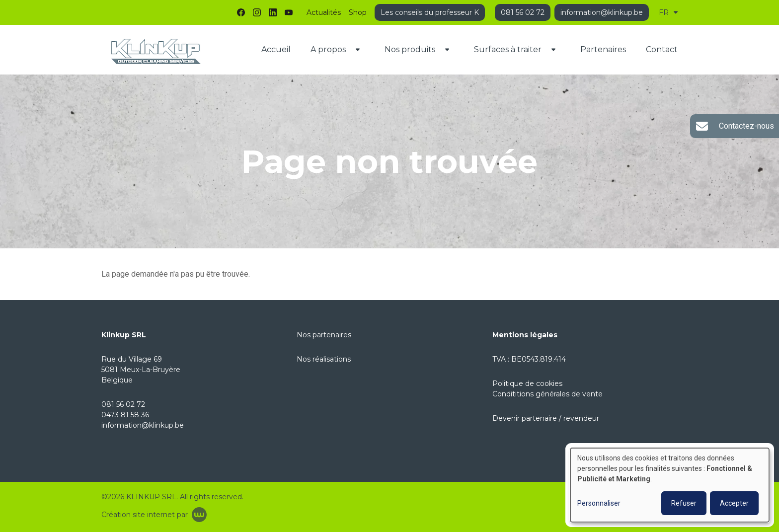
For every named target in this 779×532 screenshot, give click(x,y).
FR (668, 12)
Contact (662, 49)
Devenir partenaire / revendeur (546, 418)
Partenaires (603, 49)
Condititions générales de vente (547, 394)
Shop (358, 12)
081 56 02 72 (123, 404)
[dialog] (670, 485)
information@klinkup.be (143, 425)
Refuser (684, 503)
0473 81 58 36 (125, 415)
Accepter (734, 503)
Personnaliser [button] (599, 503)
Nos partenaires (324, 335)
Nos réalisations (324, 359)
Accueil (276, 49)
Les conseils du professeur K (430, 12)
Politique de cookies (527, 383)
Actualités (324, 12)
